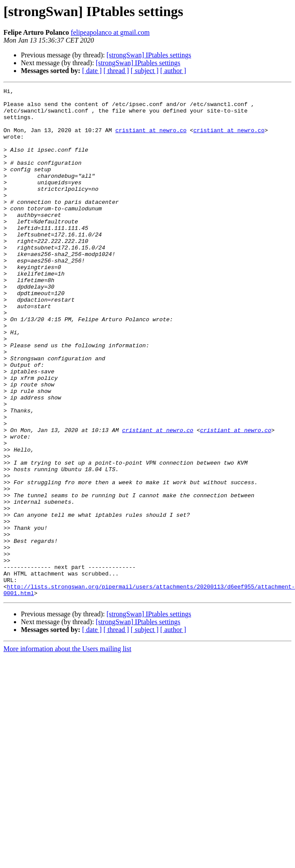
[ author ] (173, 71)
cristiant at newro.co (151, 139)
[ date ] (92, 71)
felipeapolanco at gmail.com (110, 32)
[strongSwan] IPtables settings (149, 55)
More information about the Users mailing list (67, 750)
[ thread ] (116, 71)
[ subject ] (145, 71)
